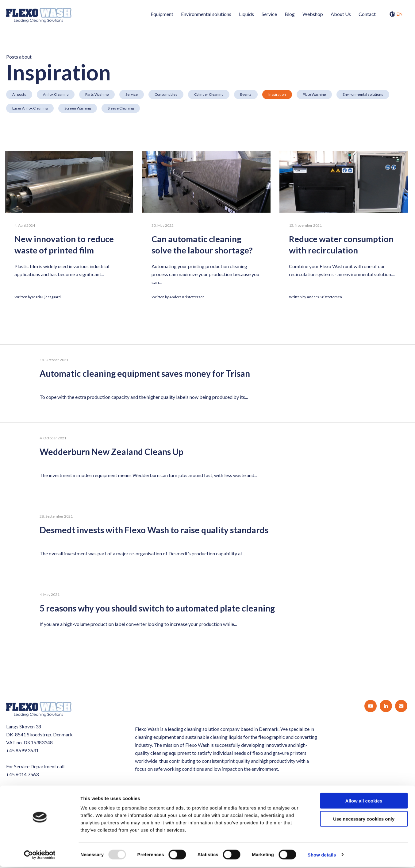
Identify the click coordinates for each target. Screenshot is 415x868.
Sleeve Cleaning (121, 108)
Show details (322, 856)
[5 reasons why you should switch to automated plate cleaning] (207, 614)
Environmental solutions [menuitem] (206, 14)
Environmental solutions (363, 94)
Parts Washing (97, 94)
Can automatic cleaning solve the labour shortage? (204, 245)
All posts (19, 94)
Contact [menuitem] (367, 14)
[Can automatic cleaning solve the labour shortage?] (207, 182)
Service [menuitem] (269, 14)
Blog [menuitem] (290, 14)
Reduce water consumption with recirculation (344, 245)
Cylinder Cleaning (209, 94)
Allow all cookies (364, 802)
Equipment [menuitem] (162, 14)
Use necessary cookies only (364, 820)
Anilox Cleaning (56, 94)
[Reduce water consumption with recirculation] (345, 182)
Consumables (166, 94)
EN (396, 14)
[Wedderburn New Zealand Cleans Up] (207, 462)
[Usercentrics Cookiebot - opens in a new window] (40, 856)
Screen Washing (78, 108)
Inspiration (277, 94)
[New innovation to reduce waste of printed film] (69, 182)
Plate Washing (314, 94)
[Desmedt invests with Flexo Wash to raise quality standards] (207, 540)
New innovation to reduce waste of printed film (65, 245)
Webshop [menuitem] (313, 14)
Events (246, 94)
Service (132, 94)
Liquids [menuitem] (246, 14)
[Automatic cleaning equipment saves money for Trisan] (207, 384)
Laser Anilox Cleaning (30, 108)
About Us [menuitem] (341, 14)
